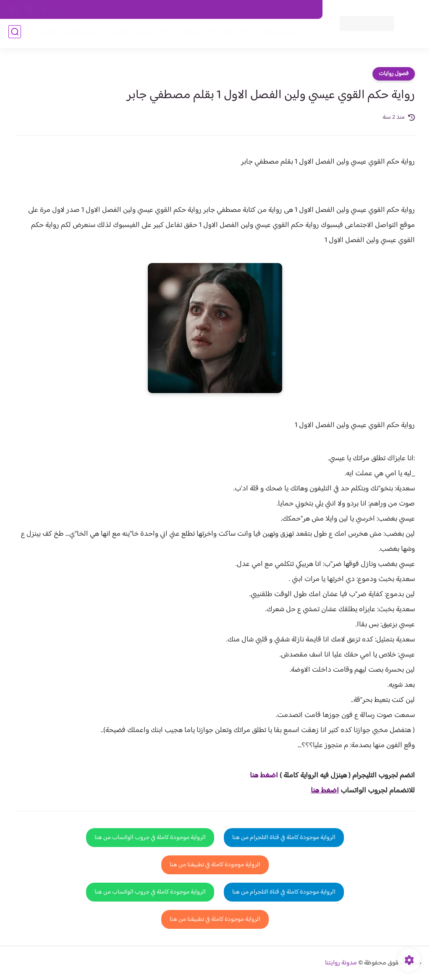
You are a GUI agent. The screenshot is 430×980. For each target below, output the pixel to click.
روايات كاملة (234, 34)
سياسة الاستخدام (195, 10)
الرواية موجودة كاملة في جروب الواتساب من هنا (150, 838)
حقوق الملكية (269, 10)
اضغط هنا (264, 776)
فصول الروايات (276, 34)
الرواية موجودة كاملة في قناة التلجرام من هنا (284, 838)
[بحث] (15, 34)
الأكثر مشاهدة (194, 34)
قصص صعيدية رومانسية (65, 34)
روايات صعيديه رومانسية (137, 34)
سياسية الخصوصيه (145, 10)
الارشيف (105, 10)
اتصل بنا (304, 10)
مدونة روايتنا (341, 963)
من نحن (234, 10)
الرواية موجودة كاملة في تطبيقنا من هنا (215, 865)
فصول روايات (394, 74)
